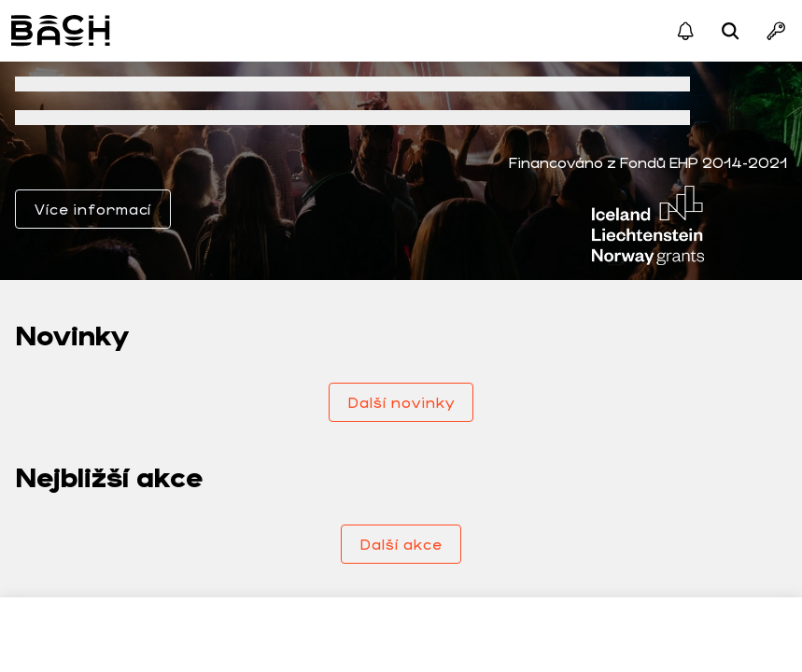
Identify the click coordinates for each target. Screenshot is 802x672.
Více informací (93, 209)
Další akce (401, 544)
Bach (62, 31)
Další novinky (401, 402)
